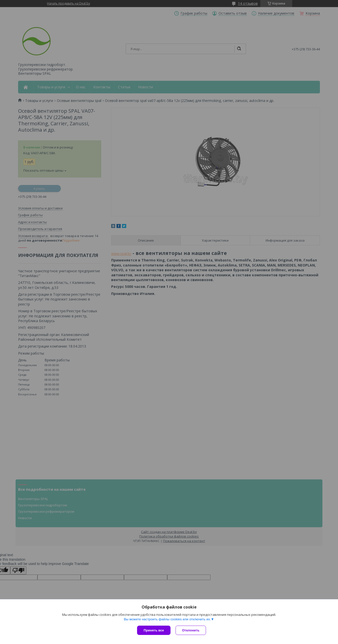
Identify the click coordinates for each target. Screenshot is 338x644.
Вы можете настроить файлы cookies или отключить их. (167, 619)
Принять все (154, 630)
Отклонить (191, 630)
